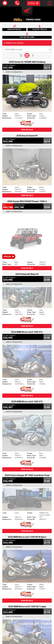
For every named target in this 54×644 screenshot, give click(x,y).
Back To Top (27, 569)
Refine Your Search (14, 43)
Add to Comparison (14, 72)
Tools (33, 3)
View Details (27, 130)
